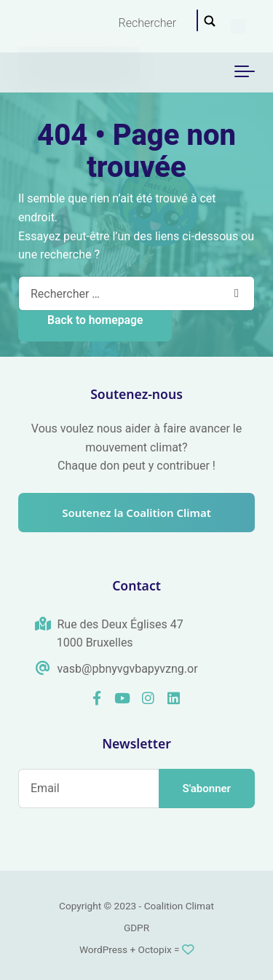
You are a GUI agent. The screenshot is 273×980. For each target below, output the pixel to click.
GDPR (136, 928)
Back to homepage (95, 320)
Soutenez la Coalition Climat (136, 513)
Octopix (155, 949)
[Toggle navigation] (245, 72)
